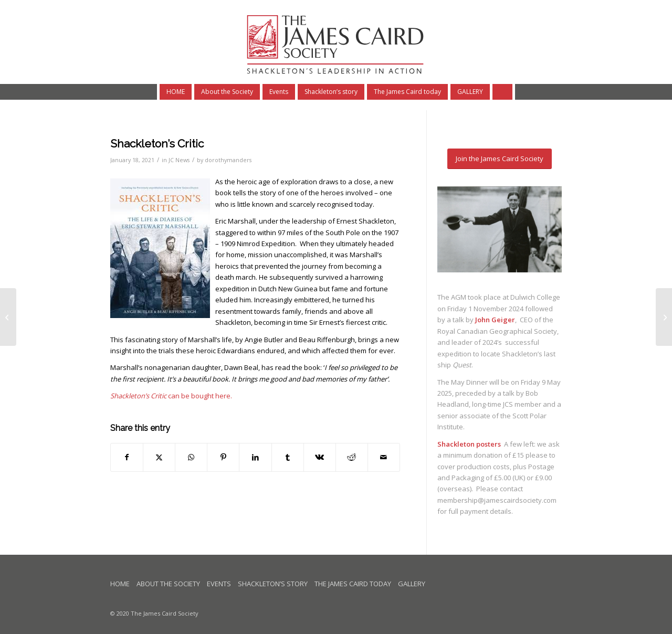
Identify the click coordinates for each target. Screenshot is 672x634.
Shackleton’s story (273, 584)
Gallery (412, 584)
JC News (179, 160)
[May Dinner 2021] (664, 317)
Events (219, 584)
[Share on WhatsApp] (191, 457)
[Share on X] (159, 457)
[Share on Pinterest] (223, 457)
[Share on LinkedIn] (255, 457)
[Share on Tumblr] (288, 457)
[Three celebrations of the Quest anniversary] (8, 317)
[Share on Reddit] (352, 457)
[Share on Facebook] (127, 457)
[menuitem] (174, 92)
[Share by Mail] (384, 457)
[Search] (503, 92)
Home (120, 584)
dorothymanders (228, 160)
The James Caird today (353, 584)
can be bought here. (171, 396)
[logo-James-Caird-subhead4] (336, 42)
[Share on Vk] (320, 457)
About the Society (168, 584)
